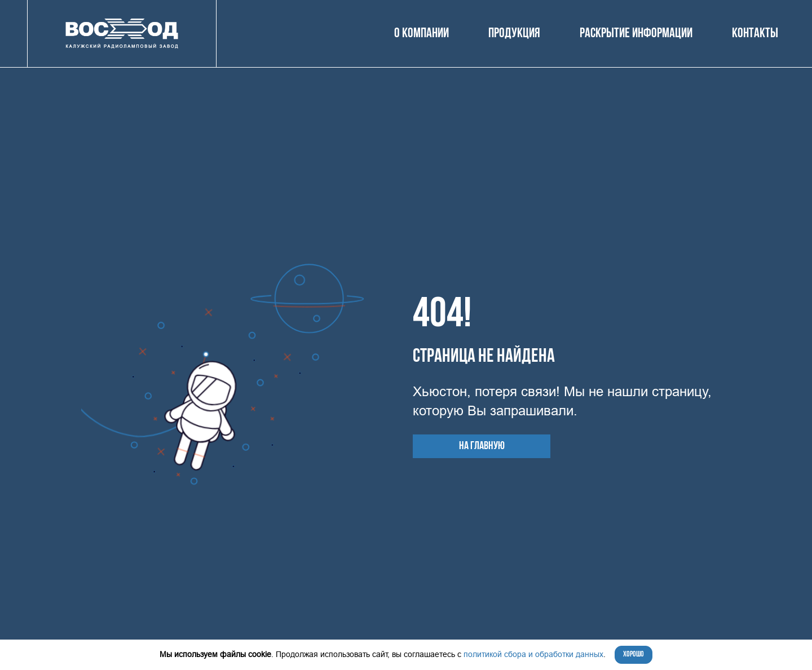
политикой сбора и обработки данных (533, 654)
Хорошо (634, 655)
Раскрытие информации (636, 34)
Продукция (514, 34)
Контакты (755, 34)
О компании (422, 34)
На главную (482, 446)
